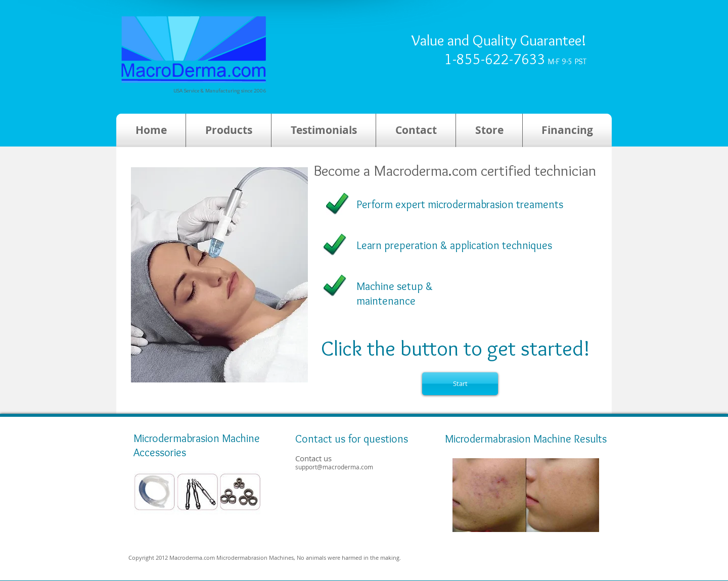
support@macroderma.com (334, 467)
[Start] (460, 384)
